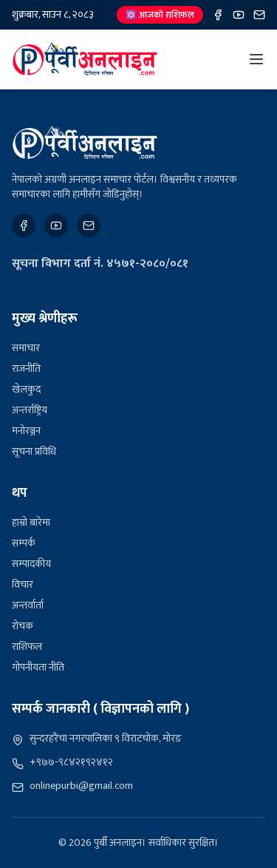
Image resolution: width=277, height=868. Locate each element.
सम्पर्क (24, 543)
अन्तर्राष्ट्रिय (30, 410)
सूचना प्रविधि (34, 451)
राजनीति (26, 369)
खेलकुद (26, 389)
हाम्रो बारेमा (31, 522)
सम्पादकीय (31, 564)
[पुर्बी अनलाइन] (85, 143)
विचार (23, 584)
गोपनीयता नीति (38, 667)
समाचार (26, 348)
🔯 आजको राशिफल (160, 15)
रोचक (23, 626)
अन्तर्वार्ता (28, 605)
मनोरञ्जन (26, 431)
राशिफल (27, 647)
